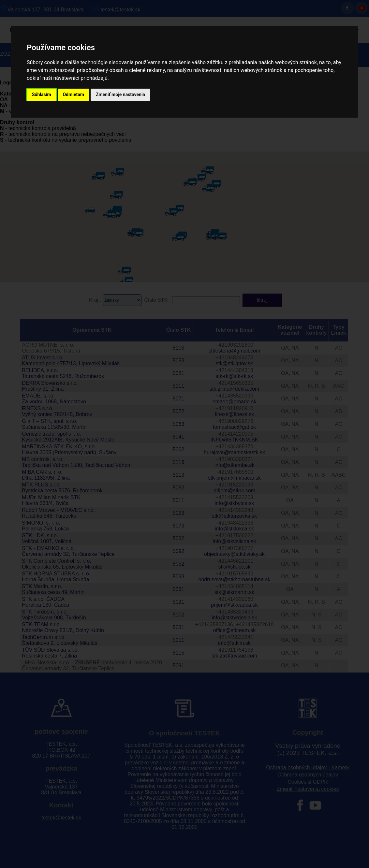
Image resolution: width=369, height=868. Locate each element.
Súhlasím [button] (42, 94)
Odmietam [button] (74, 94)
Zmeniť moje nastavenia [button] (120, 94)
